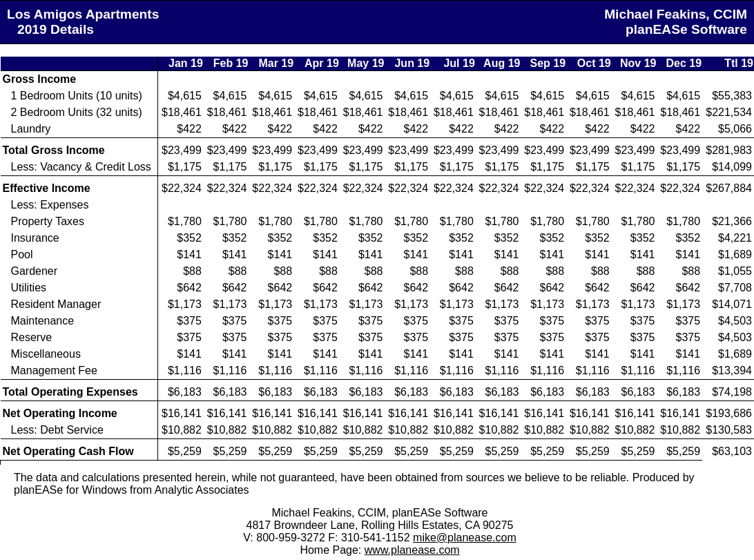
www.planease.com (412, 550)
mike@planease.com (465, 538)
